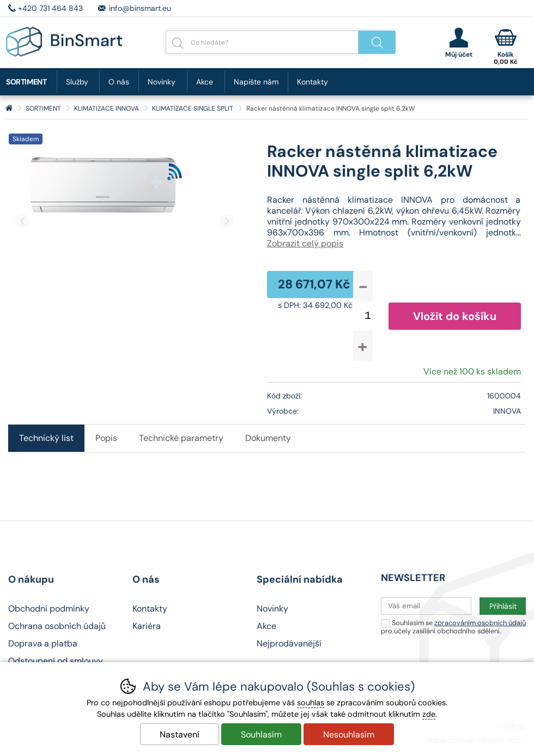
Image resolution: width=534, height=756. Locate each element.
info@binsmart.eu (140, 8)
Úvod (9, 108)
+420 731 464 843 (50, 8)
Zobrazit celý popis (305, 243)
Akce (205, 82)
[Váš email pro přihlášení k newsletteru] (426, 606)
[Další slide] (227, 221)
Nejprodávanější (289, 643)
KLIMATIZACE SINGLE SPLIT (193, 108)
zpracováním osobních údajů (480, 623)
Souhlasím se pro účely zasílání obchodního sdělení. (453, 627)
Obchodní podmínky (49, 609)
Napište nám (256, 82)
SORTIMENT (43, 108)
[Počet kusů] (368, 316)
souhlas (311, 703)
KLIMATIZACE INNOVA (107, 108)
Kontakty (312, 82)
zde (429, 714)
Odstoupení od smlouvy (56, 661)
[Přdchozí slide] (23, 221)
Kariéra (147, 626)
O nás (119, 82)
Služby (77, 82)
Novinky (162, 82)
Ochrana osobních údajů (57, 626)
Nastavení (180, 734)
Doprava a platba (43, 643)
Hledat (377, 42)
